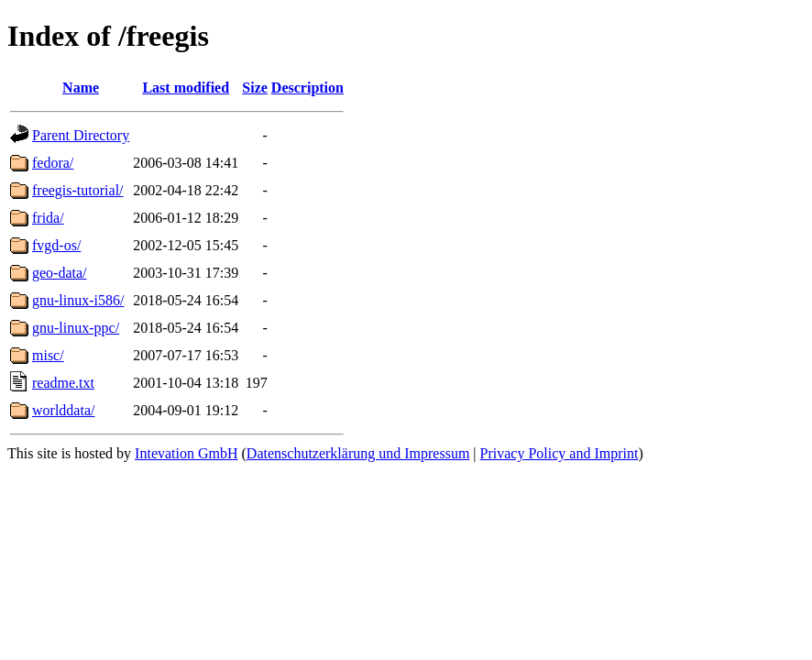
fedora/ (53, 163)
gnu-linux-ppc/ (76, 328)
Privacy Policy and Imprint (560, 453)
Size (255, 88)
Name (81, 88)
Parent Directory (81, 135)
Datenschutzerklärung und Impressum (358, 453)
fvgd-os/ (56, 245)
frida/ (48, 218)
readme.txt (63, 383)
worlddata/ (63, 410)
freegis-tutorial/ (78, 190)
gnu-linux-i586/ (78, 300)
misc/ (48, 355)
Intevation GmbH (186, 453)
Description (307, 88)
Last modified (186, 88)
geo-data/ (60, 273)
